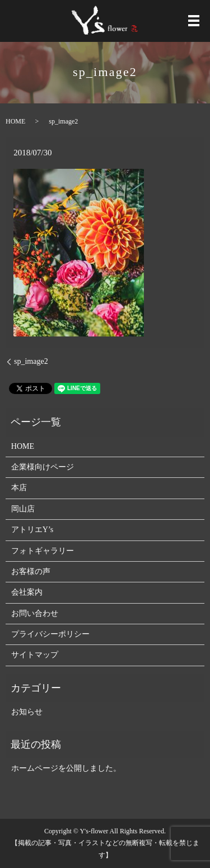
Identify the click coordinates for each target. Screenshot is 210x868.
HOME (15, 121)
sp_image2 (31, 361)
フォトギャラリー (43, 551)
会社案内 (27, 592)
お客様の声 (31, 571)
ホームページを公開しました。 (66, 768)
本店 (19, 488)
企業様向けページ (43, 467)
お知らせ (27, 712)
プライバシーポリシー (50, 634)
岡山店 (23, 509)
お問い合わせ (35, 613)
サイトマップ (35, 655)
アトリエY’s (32, 530)
